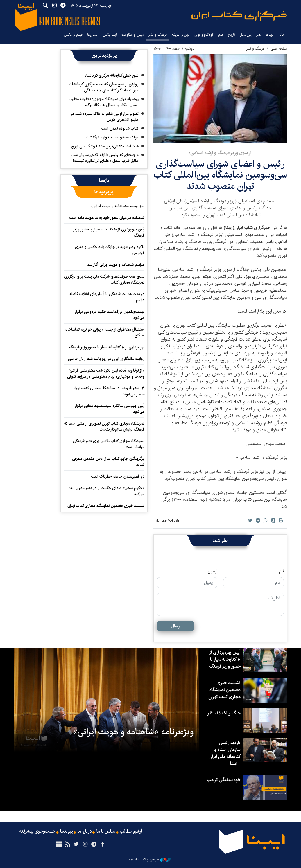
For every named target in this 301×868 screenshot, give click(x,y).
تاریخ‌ (232, 35)
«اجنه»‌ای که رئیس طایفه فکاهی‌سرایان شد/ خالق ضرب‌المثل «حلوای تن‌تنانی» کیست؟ (105, 158)
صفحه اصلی (279, 49)
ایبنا (239, 16)
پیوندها (67, 831)
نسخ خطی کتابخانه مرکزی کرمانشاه (112, 75)
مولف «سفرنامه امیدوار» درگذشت (112, 137)
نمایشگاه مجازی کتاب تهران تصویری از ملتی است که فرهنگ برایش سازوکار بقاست (104, 426)
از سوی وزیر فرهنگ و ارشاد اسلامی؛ (220, 153)
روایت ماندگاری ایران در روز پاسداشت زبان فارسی (106, 359)
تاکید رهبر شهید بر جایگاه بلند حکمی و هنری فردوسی (110, 250)
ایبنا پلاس (110, 35)
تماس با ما (106, 831)
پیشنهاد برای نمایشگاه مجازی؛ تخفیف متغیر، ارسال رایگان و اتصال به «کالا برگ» (104, 102)
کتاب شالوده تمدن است (120, 129)
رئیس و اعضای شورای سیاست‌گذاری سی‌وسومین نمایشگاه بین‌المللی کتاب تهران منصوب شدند (220, 175)
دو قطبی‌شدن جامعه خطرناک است (118, 476)
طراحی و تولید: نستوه (150, 860)
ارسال (176, 626)
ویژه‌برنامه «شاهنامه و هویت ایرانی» (117, 206)
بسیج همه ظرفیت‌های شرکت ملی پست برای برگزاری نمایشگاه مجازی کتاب (104, 279)
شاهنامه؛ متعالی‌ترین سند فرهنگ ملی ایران (105, 146)
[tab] (104, 181)
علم (221, 35)
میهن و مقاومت (133, 35)
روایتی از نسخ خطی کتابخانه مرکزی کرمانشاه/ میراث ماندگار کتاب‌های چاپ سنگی (104, 87)
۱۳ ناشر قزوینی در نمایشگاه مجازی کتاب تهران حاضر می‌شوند (109, 391)
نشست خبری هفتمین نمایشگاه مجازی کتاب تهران (106, 506)
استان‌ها (93, 35)
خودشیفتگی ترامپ (224, 780)
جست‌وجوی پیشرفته (37, 831)
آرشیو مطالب (131, 831)
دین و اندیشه (181, 35)
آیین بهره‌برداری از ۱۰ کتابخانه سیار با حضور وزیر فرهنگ (109, 232)
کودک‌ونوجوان (204, 35)
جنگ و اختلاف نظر (224, 713)
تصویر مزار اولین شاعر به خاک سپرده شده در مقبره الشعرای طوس (104, 117)
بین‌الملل (246, 35)
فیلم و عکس (73, 35)
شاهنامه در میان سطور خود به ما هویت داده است (107, 218)
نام (281, 571)
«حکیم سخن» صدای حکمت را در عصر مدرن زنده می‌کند (106, 491)
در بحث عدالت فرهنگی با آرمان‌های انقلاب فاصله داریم (107, 297)
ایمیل (213, 571)
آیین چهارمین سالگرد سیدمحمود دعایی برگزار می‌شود (109, 409)
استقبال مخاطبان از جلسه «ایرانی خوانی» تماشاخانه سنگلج (105, 332)
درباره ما (85, 831)
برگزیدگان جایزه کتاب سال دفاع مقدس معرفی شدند (108, 462)
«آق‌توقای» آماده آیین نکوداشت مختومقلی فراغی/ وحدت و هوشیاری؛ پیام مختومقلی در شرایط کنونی (106, 373)
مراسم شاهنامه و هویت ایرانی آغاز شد (116, 265)
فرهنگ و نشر (158, 35)
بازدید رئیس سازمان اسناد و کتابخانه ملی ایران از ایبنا (225, 753)
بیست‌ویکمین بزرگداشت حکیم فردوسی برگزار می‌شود (109, 315)
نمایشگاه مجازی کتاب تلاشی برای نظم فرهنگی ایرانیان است (109, 444)
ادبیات (270, 35)
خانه (282, 35)
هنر (259, 35)
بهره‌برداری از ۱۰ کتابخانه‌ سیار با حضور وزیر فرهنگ (107, 347)
